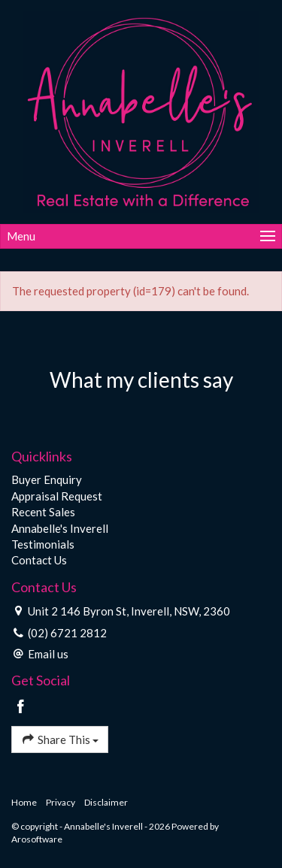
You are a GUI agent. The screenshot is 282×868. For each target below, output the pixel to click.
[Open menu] (141, 236)
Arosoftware (37, 839)
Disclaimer (106, 802)
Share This (60, 739)
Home (24, 802)
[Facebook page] (21, 707)
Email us (48, 654)
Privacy (61, 802)
